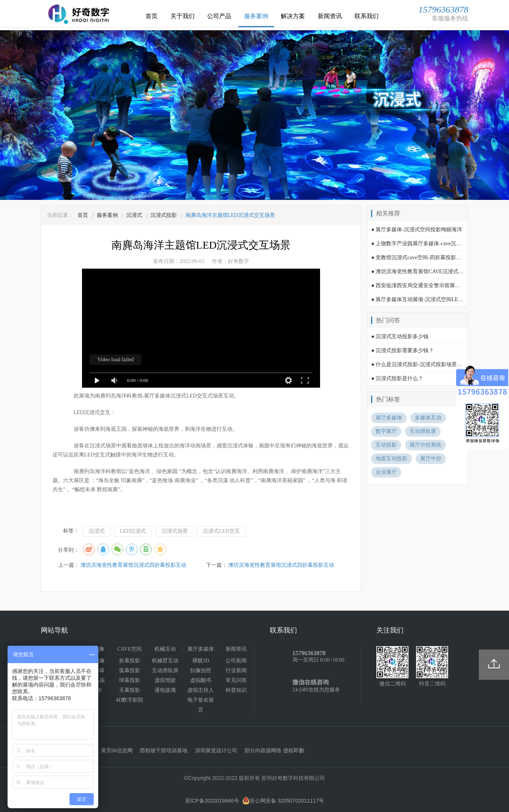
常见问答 (236, 680)
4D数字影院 (129, 700)
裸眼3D (201, 661)
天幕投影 (130, 690)
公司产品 (219, 16)
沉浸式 (134, 215)
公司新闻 (236, 661)
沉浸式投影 (164, 215)
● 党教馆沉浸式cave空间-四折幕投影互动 (419, 258)
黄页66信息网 (117, 751)
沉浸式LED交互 (221, 531)
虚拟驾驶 (165, 680)
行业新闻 (236, 670)
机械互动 (165, 649)
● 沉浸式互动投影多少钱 (400, 336)
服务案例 (256, 16)
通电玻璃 (165, 690)
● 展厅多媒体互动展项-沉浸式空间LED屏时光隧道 (430, 299)
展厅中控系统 (425, 445)
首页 (152, 16)
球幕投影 (130, 680)
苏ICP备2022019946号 (212, 801)
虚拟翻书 (201, 680)
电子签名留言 (201, 705)
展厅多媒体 (389, 418)
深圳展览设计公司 (216, 751)
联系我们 (367, 16)
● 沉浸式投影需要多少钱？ (402, 350)
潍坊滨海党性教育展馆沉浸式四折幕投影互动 (133, 565)
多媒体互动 (428, 418)
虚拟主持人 (201, 690)
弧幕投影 (130, 670)
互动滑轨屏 (423, 431)
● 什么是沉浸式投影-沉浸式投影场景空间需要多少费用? (436, 364)
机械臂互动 (165, 661)
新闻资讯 (330, 16)
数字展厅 (386, 431)
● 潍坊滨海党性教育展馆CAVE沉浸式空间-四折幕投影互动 (439, 271)
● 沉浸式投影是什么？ (397, 378)
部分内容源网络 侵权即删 (274, 751)
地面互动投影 (391, 459)
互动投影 (386, 445)
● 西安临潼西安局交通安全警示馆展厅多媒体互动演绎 (434, 285)
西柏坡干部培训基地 (164, 751)
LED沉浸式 (133, 531)
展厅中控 (431, 459)
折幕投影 (130, 661)
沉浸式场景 (175, 531)
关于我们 (183, 16)
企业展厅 (386, 472)
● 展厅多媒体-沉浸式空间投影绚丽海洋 (417, 230)
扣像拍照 (201, 670)
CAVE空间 (129, 649)
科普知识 (236, 690)
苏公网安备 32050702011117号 (283, 801)
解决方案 (293, 16)
